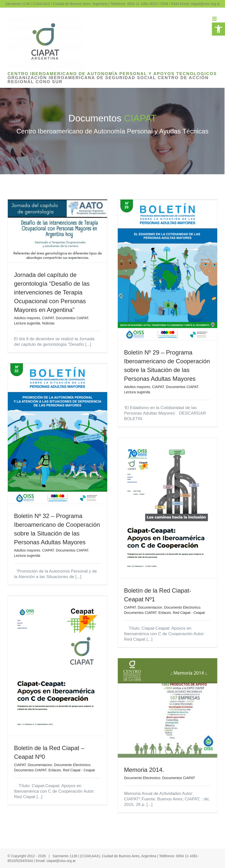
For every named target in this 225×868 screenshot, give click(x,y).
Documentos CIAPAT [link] (72, 318)
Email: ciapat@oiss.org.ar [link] (200, 4)
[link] (218, 29)
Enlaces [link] (165, 613)
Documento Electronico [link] (182, 607)
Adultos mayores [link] (27, 318)
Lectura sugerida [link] (27, 323)
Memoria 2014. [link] (144, 770)
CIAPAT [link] (48, 318)
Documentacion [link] (150, 607)
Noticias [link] (48, 323)
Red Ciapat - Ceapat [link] (189, 613)
